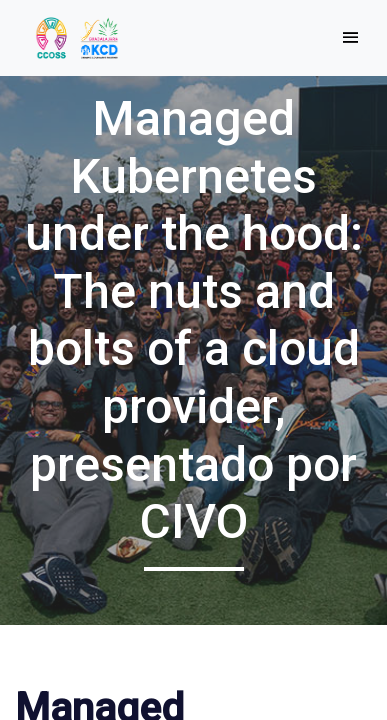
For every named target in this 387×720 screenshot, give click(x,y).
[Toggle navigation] (350, 38)
